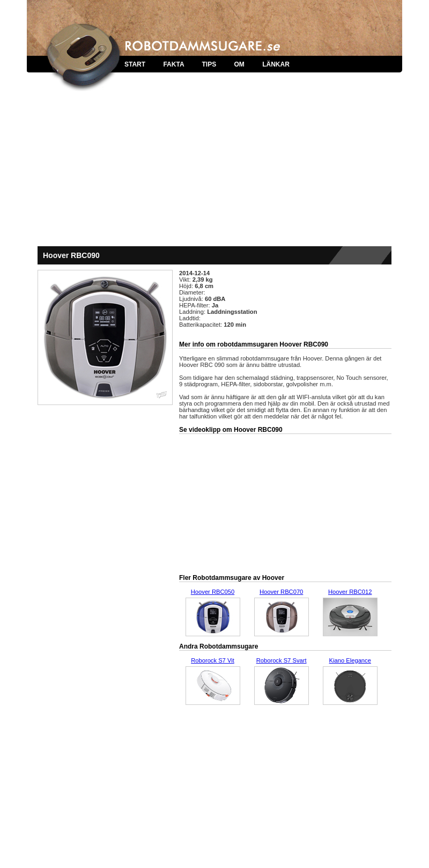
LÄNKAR (276, 64)
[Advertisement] (215, 166)
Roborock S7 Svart (282, 660)
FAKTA (173, 64)
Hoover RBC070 (281, 592)
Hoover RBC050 (213, 592)
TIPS (209, 64)
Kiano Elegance (350, 660)
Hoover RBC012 (350, 592)
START (135, 64)
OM (239, 64)
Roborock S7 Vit (213, 660)
